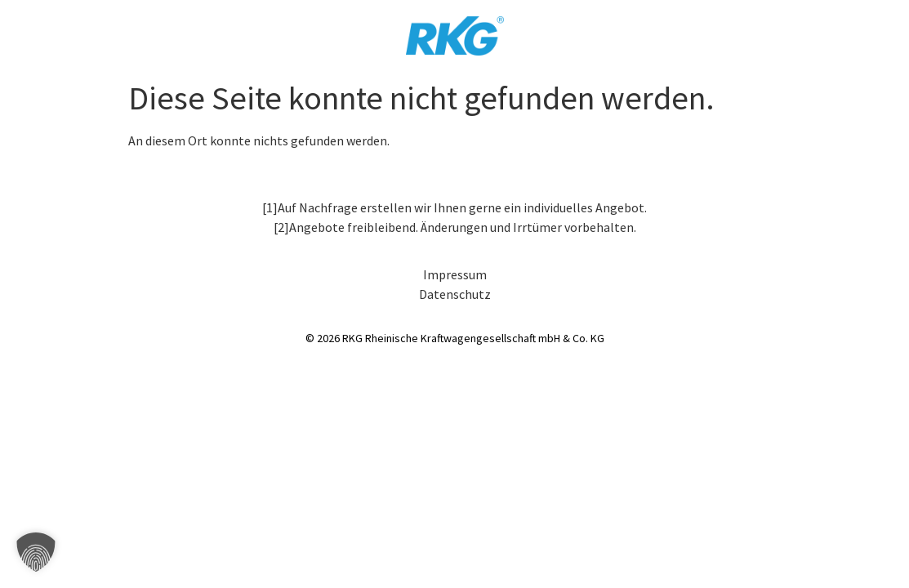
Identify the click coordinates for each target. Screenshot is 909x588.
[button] (36, 552)
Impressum (455, 274)
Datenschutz (455, 294)
